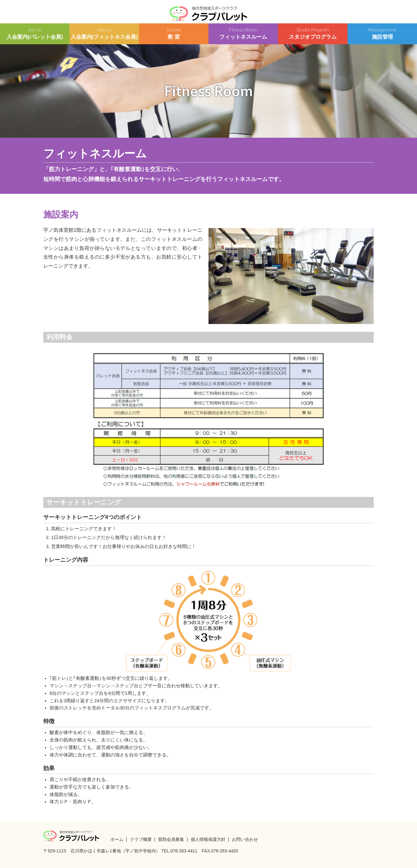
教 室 (174, 34)
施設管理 (382, 34)
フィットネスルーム (243, 34)
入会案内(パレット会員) (35, 34)
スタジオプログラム (313, 34)
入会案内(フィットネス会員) (104, 34)
